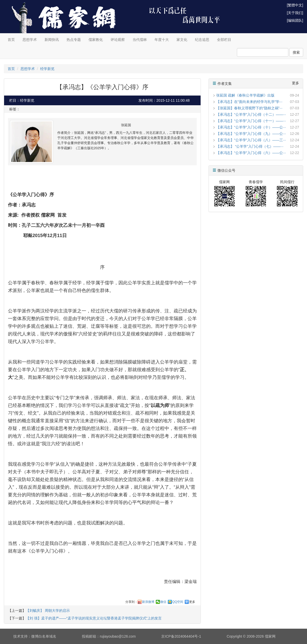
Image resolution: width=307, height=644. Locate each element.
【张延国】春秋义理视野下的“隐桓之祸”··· (249, 108)
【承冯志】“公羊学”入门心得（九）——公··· (251, 134)
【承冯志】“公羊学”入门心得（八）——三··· (251, 140)
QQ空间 (178, 602)
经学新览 (47, 69)
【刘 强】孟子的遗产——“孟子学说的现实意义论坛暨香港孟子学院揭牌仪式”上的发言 (94, 618)
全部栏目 (224, 40)
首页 (11, 40)
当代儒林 (140, 40)
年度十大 (162, 40)
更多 (192, 602)
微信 (163, 602)
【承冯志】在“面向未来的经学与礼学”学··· (249, 102)
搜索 (296, 52)
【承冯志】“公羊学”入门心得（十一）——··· (251, 121)
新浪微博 (148, 602)
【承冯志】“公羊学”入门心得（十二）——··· (251, 114)
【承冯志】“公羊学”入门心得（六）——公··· (251, 153)
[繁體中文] (295, 5)
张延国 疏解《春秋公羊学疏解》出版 (245, 95)
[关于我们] (295, 13)
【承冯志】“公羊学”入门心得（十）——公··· (251, 127)
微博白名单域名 (44, 636)
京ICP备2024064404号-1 (181, 636)
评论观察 (118, 40)
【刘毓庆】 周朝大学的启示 (48, 611)
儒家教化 (96, 40)
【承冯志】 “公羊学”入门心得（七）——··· (250, 146)
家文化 (182, 40)
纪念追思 (202, 40)
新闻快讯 (52, 40)
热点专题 (74, 40)
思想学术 (30, 40)
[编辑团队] (295, 20)
